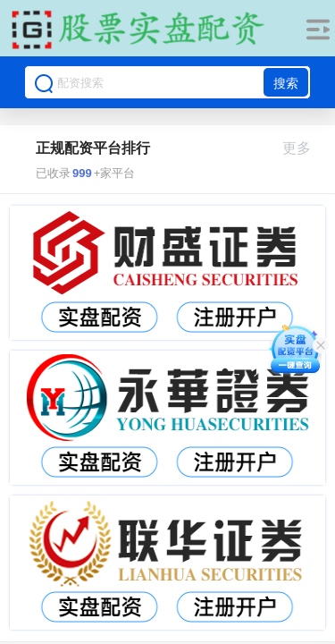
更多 (304, 148)
